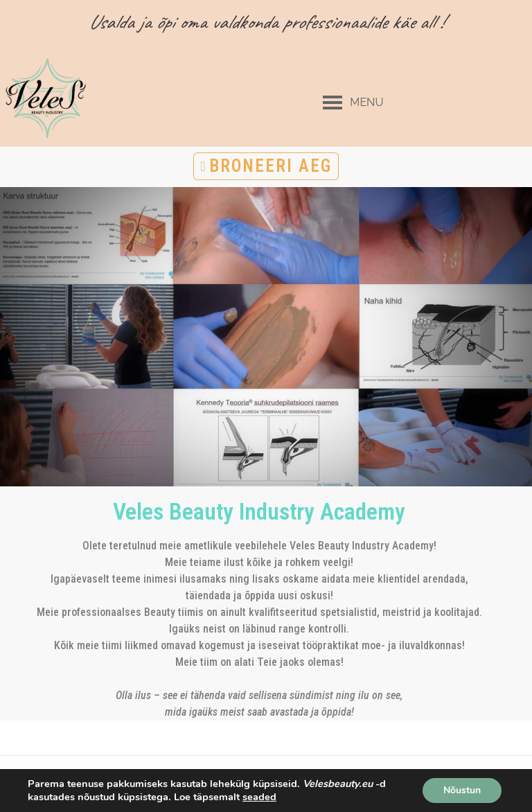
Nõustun (462, 790)
